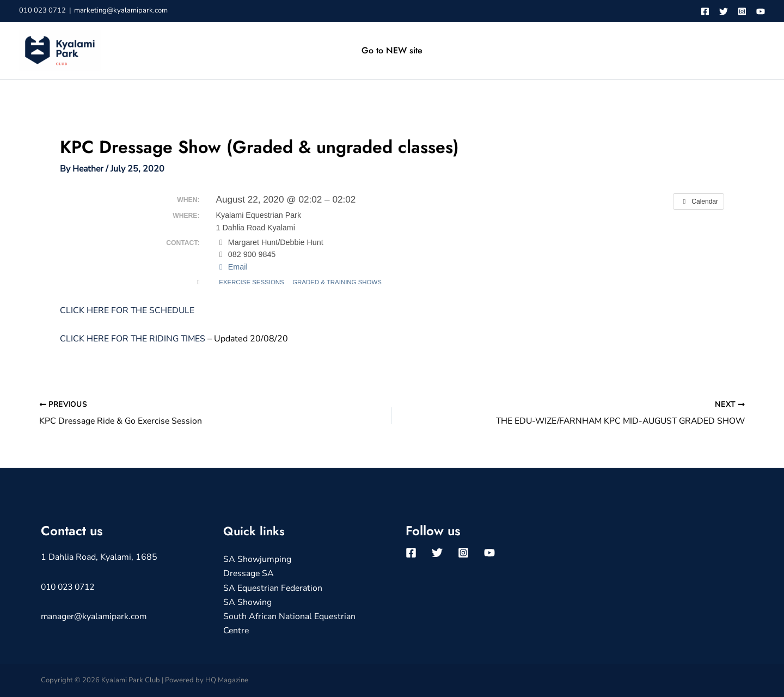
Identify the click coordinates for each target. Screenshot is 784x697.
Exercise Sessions (252, 282)
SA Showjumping (257, 559)
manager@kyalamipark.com (95, 616)
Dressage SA (249, 574)
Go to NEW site (392, 50)
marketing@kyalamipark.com (121, 10)
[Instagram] (742, 11)
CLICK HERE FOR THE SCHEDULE (128, 310)
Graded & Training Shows (337, 282)
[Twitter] (724, 11)
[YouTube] (761, 11)
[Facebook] (705, 11)
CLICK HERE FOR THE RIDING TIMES (134, 339)
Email (231, 267)
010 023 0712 (42, 10)
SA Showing (247, 602)
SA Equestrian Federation (274, 588)
